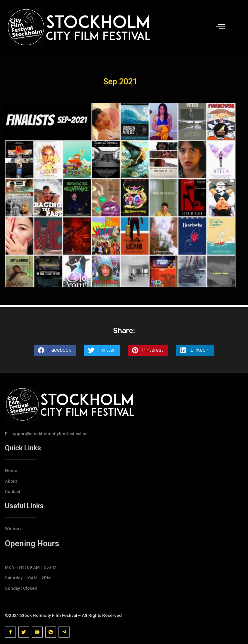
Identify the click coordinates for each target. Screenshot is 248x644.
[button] (55, 350)
